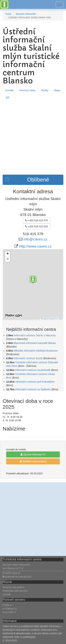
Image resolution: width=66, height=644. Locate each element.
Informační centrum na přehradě (33, 370)
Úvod (8, 14)
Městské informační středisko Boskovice (36, 351)
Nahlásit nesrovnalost (33, 461)
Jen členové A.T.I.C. (14, 568)
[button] (33, 280)
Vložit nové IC (12, 573)
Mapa (57, 90)
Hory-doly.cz (9, 612)
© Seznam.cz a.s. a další (55, 319)
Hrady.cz (7, 605)
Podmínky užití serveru (15, 591)
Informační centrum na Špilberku (33, 389)
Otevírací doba (27, 90)
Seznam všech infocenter (16, 565)
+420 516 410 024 (36, 226)
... (4, 616)
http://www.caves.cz (35, 246)
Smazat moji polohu (13, 587)
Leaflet (44, 319)
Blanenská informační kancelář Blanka (35, 343)
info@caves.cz (35, 239)
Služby (45, 90)
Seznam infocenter (26, 14)
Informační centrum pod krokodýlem (35, 382)
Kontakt (9, 90)
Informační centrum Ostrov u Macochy (35, 335)
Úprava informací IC (33, 454)
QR (7, 97)
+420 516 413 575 (36, 220)
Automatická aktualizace (17, 577)
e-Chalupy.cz (10, 609)
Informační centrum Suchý (28, 358)
